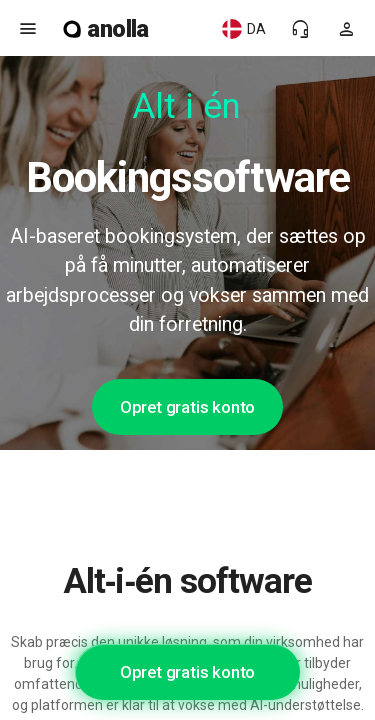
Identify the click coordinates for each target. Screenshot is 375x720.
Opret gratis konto (187, 407)
